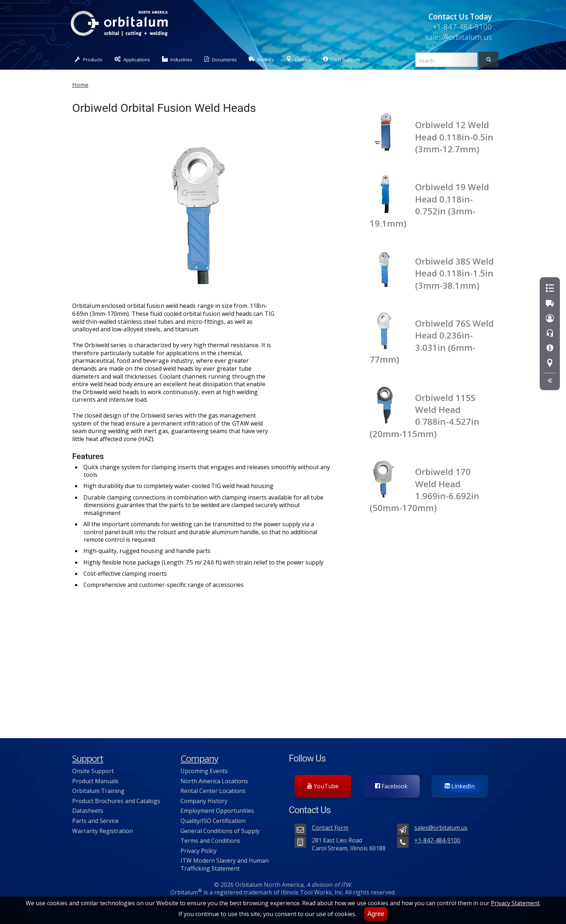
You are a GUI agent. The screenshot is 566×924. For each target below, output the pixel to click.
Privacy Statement (515, 903)
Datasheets (88, 811)
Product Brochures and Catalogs (116, 801)
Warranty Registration (103, 831)
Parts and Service (95, 821)
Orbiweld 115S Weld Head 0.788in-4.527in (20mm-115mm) (425, 416)
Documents (221, 59)
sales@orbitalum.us (459, 37)
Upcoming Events (204, 771)
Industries (177, 59)
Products (89, 59)
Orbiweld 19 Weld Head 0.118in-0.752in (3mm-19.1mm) (429, 205)
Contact (299, 59)
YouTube (323, 786)
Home (80, 85)
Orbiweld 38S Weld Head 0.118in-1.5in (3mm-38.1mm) (454, 273)
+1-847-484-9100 (462, 27)
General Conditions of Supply (220, 831)
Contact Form (330, 828)
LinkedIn (460, 786)
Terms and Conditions (210, 841)
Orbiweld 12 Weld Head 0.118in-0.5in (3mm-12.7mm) (454, 137)
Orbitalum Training (98, 791)
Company (199, 759)
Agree (376, 914)
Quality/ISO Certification (213, 821)
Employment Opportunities (217, 811)
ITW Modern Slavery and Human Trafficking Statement (225, 864)
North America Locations (214, 781)
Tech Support (341, 59)
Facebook (391, 786)
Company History (204, 801)
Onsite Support (93, 771)
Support (88, 759)
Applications (132, 59)
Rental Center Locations (213, 791)
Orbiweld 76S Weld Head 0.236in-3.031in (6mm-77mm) (432, 341)
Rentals (261, 59)
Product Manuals (95, 781)
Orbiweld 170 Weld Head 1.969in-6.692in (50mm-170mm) (425, 490)
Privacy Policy (199, 851)
